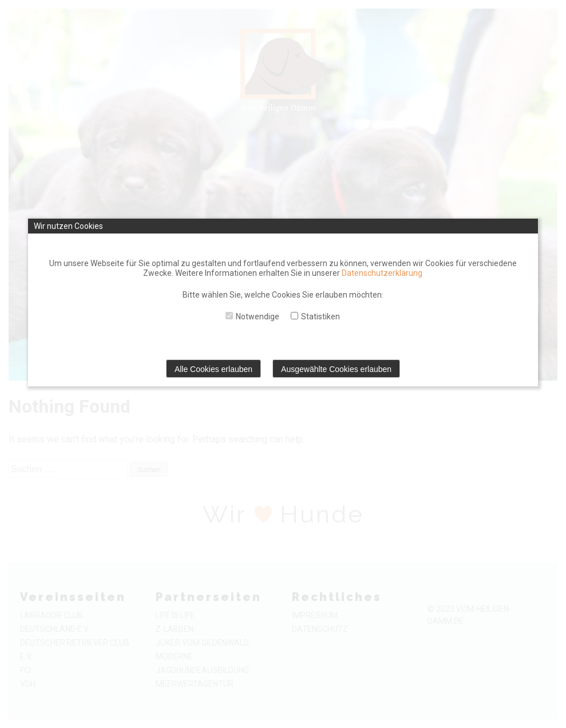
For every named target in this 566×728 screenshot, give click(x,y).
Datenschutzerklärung (382, 273)
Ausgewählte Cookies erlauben (336, 369)
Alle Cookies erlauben (213, 369)
